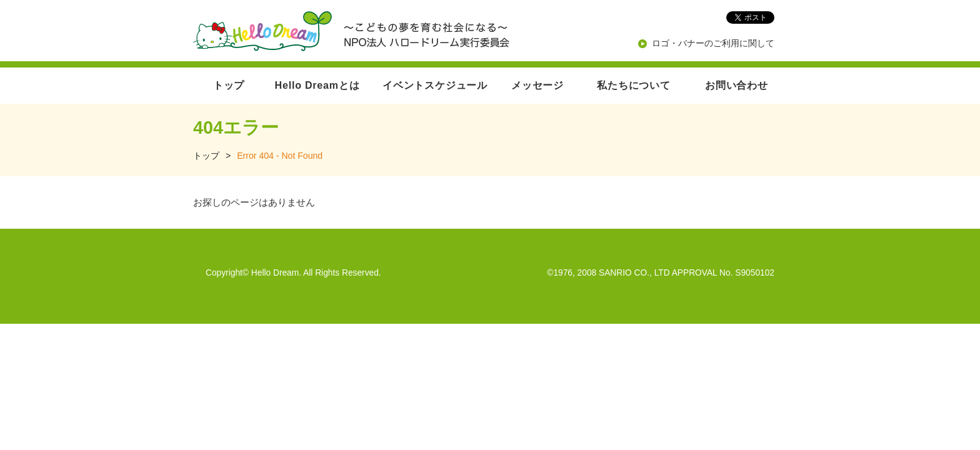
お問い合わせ (737, 85)
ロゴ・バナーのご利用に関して (713, 43)
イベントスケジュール (435, 85)
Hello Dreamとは (317, 85)
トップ (229, 85)
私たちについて (634, 85)
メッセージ (537, 85)
